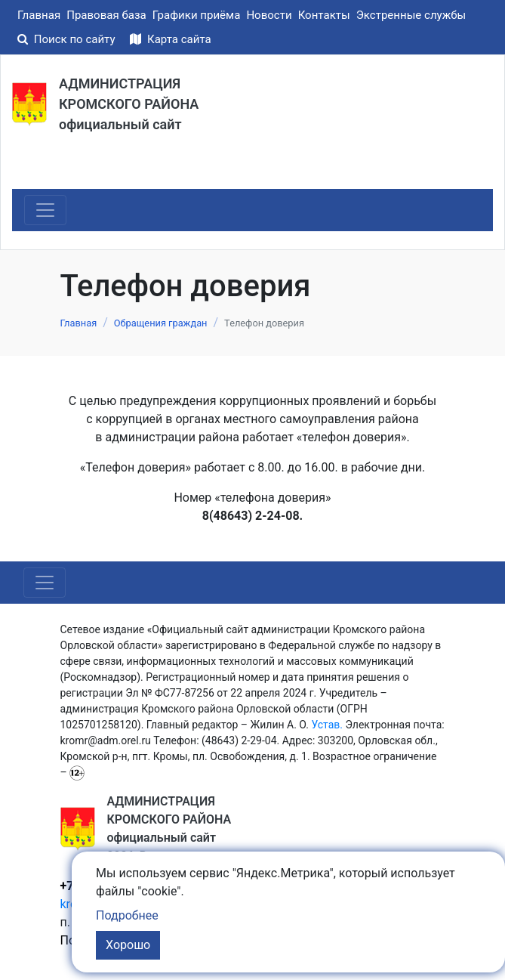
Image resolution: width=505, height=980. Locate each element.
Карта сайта (170, 39)
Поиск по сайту (68, 39)
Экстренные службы (411, 15)
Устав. (327, 725)
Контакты (324, 15)
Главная (39, 15)
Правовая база (106, 15)
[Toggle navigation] (45, 210)
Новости (269, 15)
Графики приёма (197, 15)
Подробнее (127, 915)
